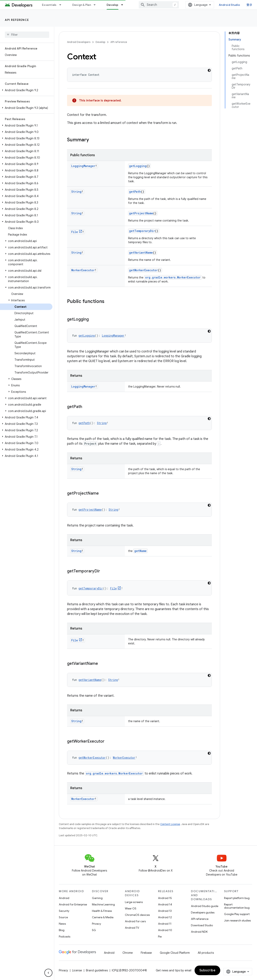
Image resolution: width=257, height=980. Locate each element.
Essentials (49, 5)
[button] (26, 90)
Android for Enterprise (73, 904)
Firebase (146, 953)
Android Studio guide (205, 906)
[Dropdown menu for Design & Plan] (96, 5)
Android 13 (165, 911)
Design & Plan (82, 5)
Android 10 (165, 930)
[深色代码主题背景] (209, 70)
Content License (170, 824)
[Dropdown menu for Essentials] (62, 5)
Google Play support (237, 914)
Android (64, 898)
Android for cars (135, 921)
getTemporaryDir (142, 231)
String (76, 192)
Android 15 (165, 898)
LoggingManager (83, 166)
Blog (62, 930)
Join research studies (237, 920)
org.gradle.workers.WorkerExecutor (173, 277)
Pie (160, 936)
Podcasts (65, 936)
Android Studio (229, 5)
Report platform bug (237, 898)
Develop (100, 42)
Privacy (96, 924)
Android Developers (79, 42)
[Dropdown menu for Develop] (124, 5)
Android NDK (199, 932)
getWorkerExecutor (143, 270)
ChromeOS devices (137, 915)
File (75, 232)
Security (64, 911)
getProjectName (141, 213)
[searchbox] (27, 35)
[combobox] (159, 5)
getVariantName (141, 253)
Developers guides (203, 912)
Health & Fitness (102, 911)
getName (140, 551)
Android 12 (165, 917)
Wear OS (131, 908)
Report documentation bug (237, 906)
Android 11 (165, 924)
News (62, 924)
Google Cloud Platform (175, 953)
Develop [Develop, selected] (113, 5)
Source (63, 917)
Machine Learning (103, 904)
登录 (249, 5)
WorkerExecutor (83, 270)
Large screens (134, 902)
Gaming (97, 898)
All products (206, 953)
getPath (135, 192)
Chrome (128, 953)
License (77, 970)
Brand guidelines (97, 970)
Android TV (132, 928)
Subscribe (208, 970)
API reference (17, 20)
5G (94, 930)
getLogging (138, 166)
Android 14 (165, 904)
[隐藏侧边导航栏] (48, 973)
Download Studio (202, 925)
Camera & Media (103, 917)
